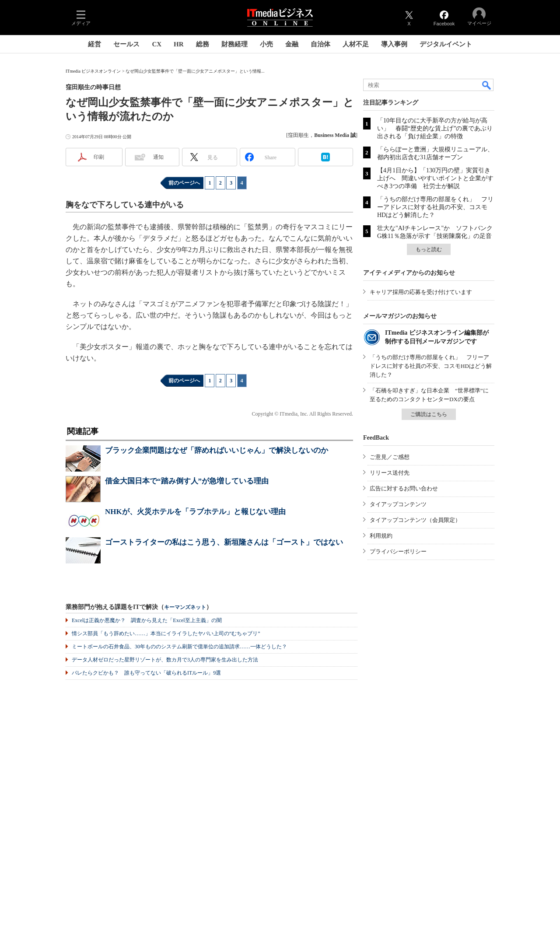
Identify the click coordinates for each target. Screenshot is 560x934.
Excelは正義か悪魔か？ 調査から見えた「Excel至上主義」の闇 (147, 620)
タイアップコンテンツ (398, 504)
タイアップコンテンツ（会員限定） (415, 520)
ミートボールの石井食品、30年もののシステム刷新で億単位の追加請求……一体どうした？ (179, 647)
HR (179, 44)
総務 (203, 44)
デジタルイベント (446, 44)
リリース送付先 (390, 473)
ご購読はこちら (429, 414)
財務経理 (234, 44)
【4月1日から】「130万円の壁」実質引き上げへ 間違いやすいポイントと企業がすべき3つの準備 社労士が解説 (435, 178)
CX (157, 44)
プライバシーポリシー (398, 551)
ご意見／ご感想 (390, 457)
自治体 (320, 44)
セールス (126, 44)
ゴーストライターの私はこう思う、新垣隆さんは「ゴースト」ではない (224, 542)
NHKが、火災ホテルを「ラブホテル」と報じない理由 (195, 512)
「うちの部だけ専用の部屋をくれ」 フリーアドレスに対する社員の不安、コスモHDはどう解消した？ (435, 207)
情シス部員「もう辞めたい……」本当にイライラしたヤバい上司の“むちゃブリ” (166, 633)
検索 (487, 85)
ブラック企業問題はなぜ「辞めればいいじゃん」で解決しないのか (217, 450)
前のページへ (184, 183)
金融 (292, 44)
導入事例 (394, 44)
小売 (266, 44)
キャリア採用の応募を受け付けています (421, 292)
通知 (158, 157)
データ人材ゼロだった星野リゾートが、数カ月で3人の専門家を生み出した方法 (165, 660)
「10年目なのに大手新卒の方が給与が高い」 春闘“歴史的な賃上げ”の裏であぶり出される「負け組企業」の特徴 (435, 128)
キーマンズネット (185, 607)
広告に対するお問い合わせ (404, 488)
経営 (94, 44)
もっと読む (429, 249)
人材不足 (356, 44)
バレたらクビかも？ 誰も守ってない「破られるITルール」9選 (146, 673)
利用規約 (381, 536)
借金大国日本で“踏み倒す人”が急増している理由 (187, 481)
